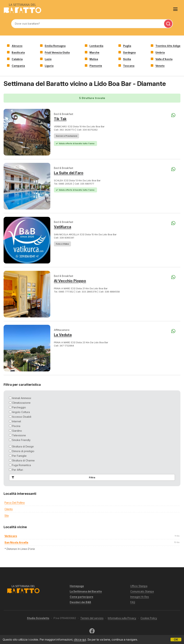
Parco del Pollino (15, 503)
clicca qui (80, 640)
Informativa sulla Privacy (122, 618)
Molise (94, 59)
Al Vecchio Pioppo (70, 281)
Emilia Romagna (55, 46)
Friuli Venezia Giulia (57, 52)
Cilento (9, 509)
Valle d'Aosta (164, 59)
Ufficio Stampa (139, 586)
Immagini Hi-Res (140, 597)
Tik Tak (60, 119)
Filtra (53, 477)
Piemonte (96, 66)
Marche (94, 52)
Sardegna (129, 52)
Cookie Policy (149, 618)
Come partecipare (81, 597)
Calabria (17, 59)
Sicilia (127, 59)
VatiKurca (63, 227)
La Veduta (63, 335)
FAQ (133, 602)
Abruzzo (17, 46)
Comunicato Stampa (142, 591)
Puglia (127, 46)
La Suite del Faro (69, 173)
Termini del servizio (92, 618)
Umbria (160, 52)
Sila (7, 516)
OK (176, 640)
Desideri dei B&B (80, 602)
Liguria (49, 66)
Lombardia (96, 46)
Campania (18, 66)
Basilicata (18, 52)
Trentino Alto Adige (168, 46)
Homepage (77, 586)
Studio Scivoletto (38, 618)
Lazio (48, 59)
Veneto (160, 66)
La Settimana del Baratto (86, 591)
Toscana (129, 66)
